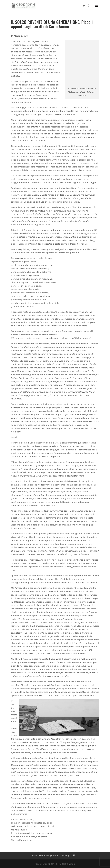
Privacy (65, 855)
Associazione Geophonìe (45, 855)
